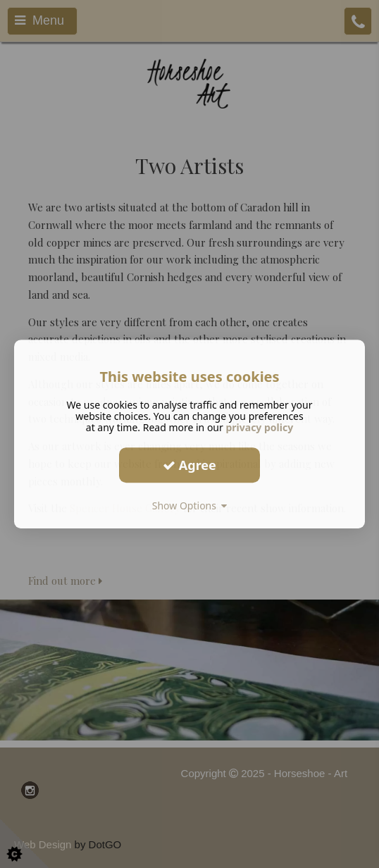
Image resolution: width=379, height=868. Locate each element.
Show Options (190, 506)
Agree (189, 465)
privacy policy (259, 427)
